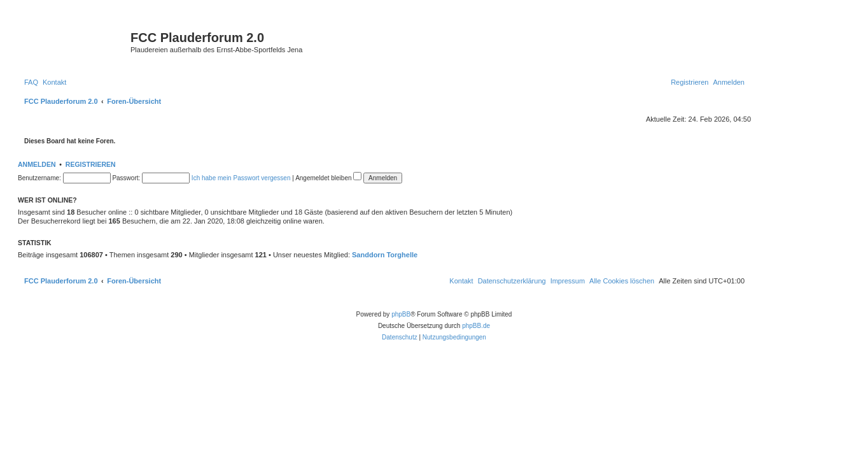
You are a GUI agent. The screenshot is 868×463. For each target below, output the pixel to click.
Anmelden (37, 164)
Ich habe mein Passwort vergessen (241, 178)
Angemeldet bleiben (328, 178)
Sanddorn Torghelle (385, 255)
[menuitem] (31, 82)
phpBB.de (476, 326)
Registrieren (91, 164)
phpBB (401, 314)
